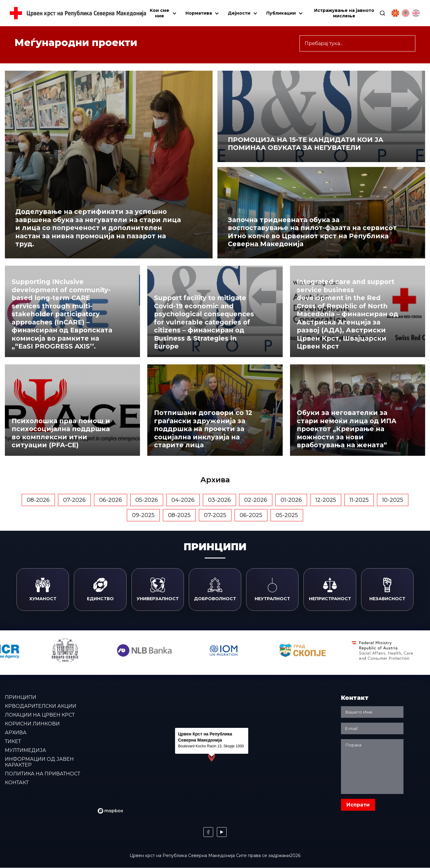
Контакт (17, 783)
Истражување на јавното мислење (344, 13)
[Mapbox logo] (110, 811)
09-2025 (143, 515)
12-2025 (326, 500)
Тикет (13, 741)
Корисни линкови (32, 724)
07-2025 (215, 515)
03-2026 (219, 500)
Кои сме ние (159, 13)
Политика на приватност (43, 774)
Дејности (239, 13)
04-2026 (183, 500)
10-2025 (393, 500)
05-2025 (287, 515)
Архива (16, 733)
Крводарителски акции (41, 706)
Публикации (281, 13)
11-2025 (359, 500)
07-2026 (74, 500)
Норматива (199, 13)
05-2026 (147, 500)
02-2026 (256, 500)
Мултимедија (25, 750)
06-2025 (251, 515)
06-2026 (111, 500)
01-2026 (291, 500)
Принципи (21, 697)
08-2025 (179, 515)
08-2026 (38, 500)
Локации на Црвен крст (40, 715)
